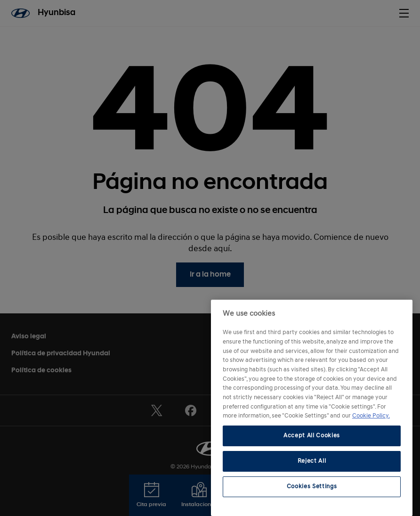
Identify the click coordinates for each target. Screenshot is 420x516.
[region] (312, 408)
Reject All (312, 461)
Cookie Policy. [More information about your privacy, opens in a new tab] (371, 416)
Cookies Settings (312, 487)
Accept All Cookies (312, 436)
